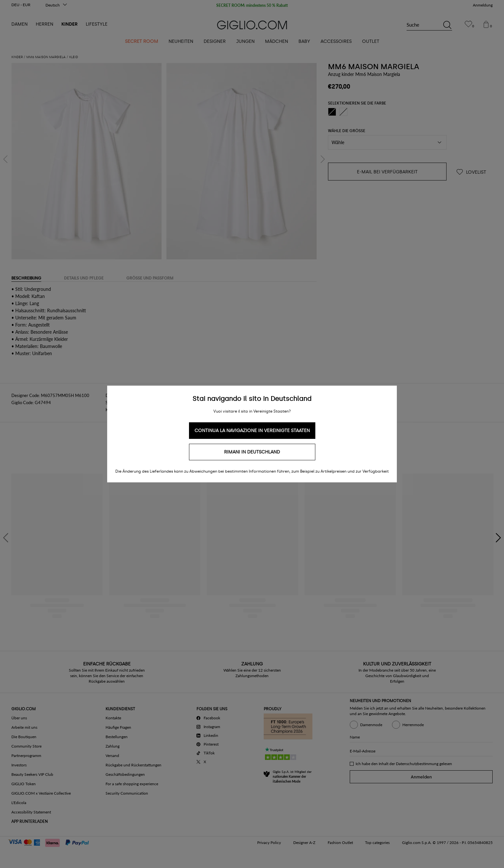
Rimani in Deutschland (252, 452)
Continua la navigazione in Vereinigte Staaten (252, 431)
